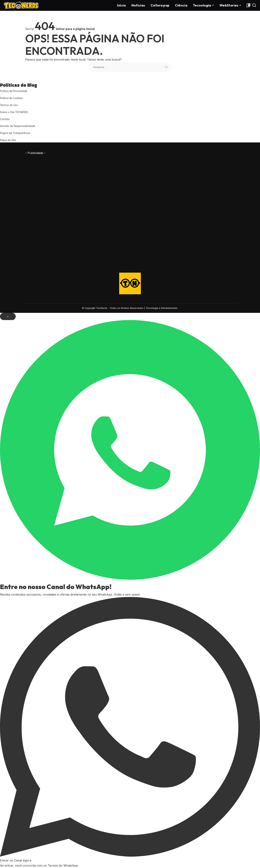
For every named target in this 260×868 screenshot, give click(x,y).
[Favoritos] (248, 5)
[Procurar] (254, 5)
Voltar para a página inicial (75, 29)
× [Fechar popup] (8, 316)
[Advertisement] (49, 210)
